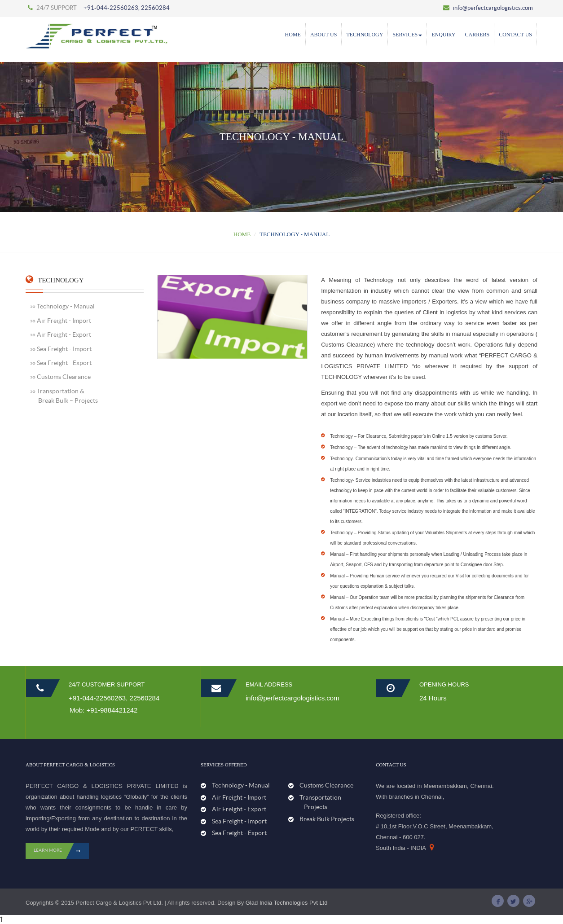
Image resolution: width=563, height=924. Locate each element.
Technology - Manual (241, 785)
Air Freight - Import (239, 797)
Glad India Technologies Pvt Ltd (287, 903)
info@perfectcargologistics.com (488, 8)
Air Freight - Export (239, 809)
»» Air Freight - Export (61, 334)
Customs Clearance (326, 785)
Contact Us (515, 35)
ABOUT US (323, 35)
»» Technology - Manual (62, 306)
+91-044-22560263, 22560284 (127, 8)
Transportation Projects (319, 802)
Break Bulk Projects (327, 819)
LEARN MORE (61, 851)
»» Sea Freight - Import (61, 349)
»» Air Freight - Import (61, 321)
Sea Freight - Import (239, 821)
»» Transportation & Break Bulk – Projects (64, 396)
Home (293, 35)
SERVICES (407, 35)
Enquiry (443, 35)
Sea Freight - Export (239, 833)
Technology (365, 35)
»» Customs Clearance (60, 377)
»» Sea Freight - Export (61, 363)
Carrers (477, 35)
